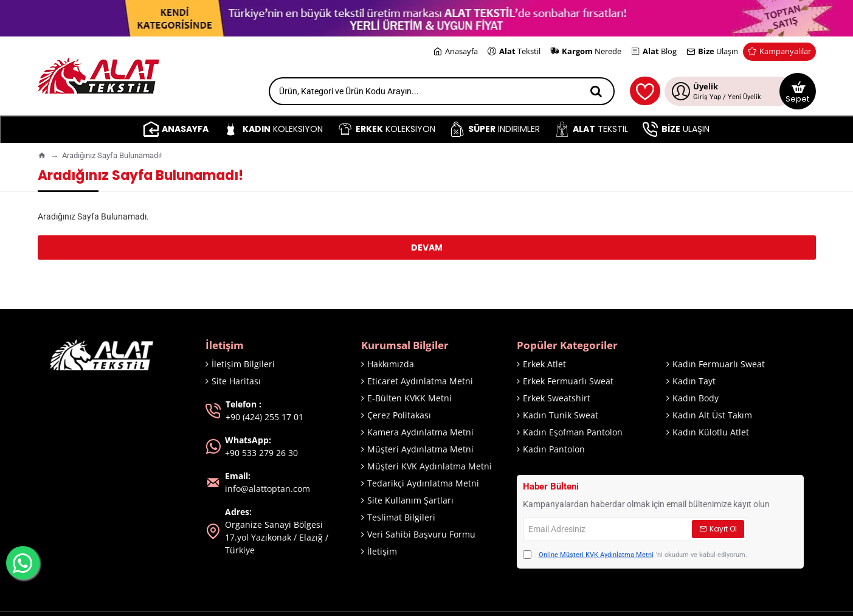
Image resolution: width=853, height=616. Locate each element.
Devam (427, 247)
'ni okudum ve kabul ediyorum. (635, 555)
